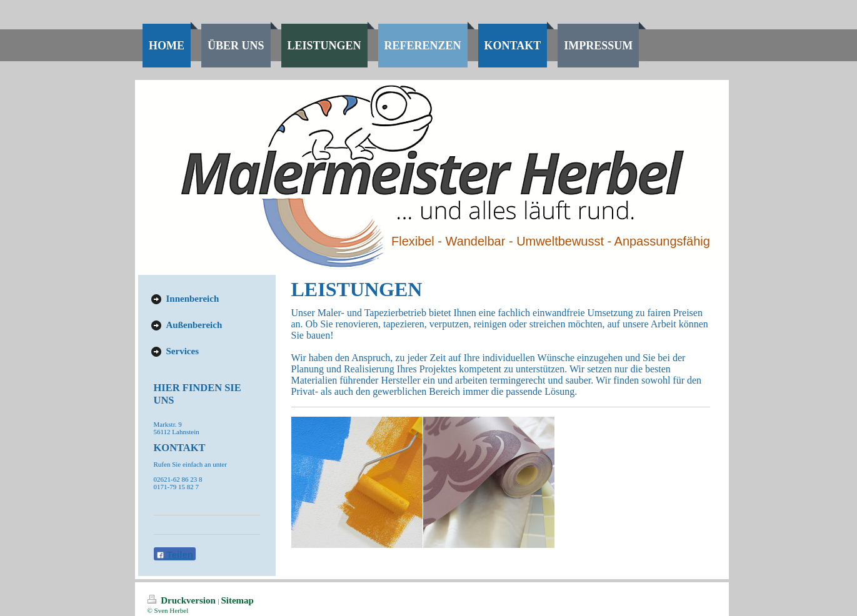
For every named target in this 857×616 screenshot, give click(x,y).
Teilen (175, 554)
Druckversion (183, 600)
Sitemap (237, 600)
